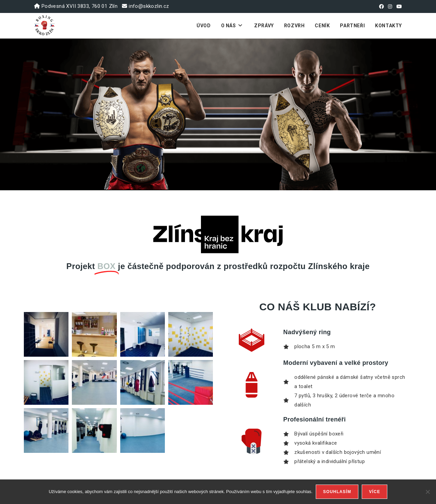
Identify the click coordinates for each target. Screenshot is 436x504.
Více (375, 492)
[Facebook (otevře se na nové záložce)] (381, 6)
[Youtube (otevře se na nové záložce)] (398, 6)
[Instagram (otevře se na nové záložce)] (390, 6)
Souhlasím (337, 492)
